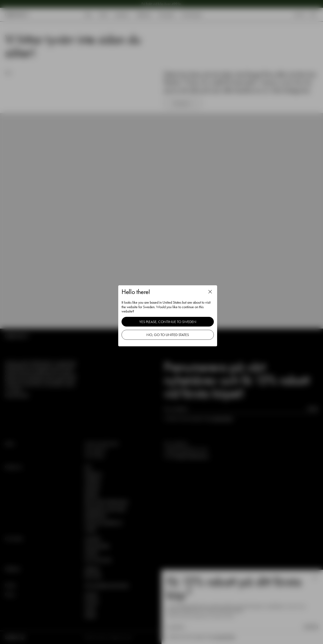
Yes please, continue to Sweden (168, 322)
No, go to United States (168, 335)
